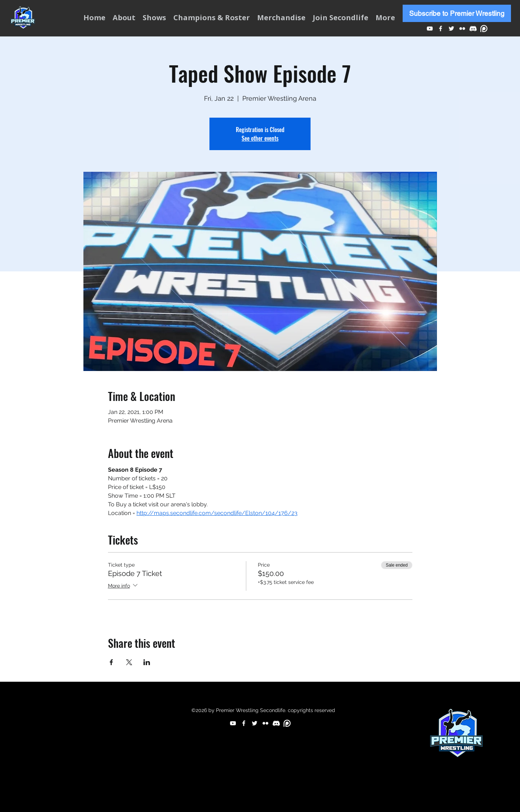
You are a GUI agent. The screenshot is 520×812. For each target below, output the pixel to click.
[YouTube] (430, 29)
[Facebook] (441, 29)
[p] (484, 29)
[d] (473, 29)
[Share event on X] (129, 662)
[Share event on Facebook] (111, 662)
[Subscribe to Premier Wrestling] (457, 13)
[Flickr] (462, 29)
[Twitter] (451, 29)
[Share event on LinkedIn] (147, 662)
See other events (260, 138)
